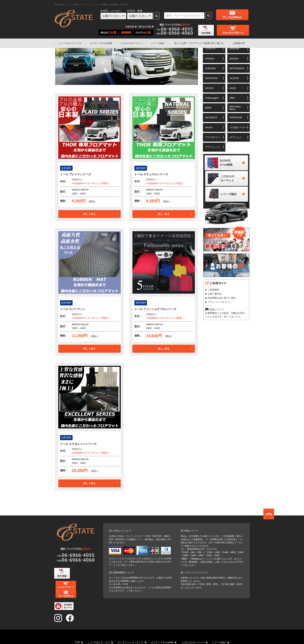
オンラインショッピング (130, 634)
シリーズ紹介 (158, 43)
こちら (237, 318)
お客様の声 (239, 43)
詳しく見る (89, 214)
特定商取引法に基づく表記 (222, 300)
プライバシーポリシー (219, 304)
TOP (77, 634)
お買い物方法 (215, 295)
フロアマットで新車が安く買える (199, 43)
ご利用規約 (213, 291)
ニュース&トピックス (99, 634)
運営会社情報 (145, 27)
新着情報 (130, 27)
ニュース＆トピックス (70, 43)
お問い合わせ (199, 639)
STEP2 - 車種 (135, 11)
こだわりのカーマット (131, 43)
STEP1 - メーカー (111, 11)
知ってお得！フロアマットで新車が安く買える (119, 639)
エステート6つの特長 (101, 43)
